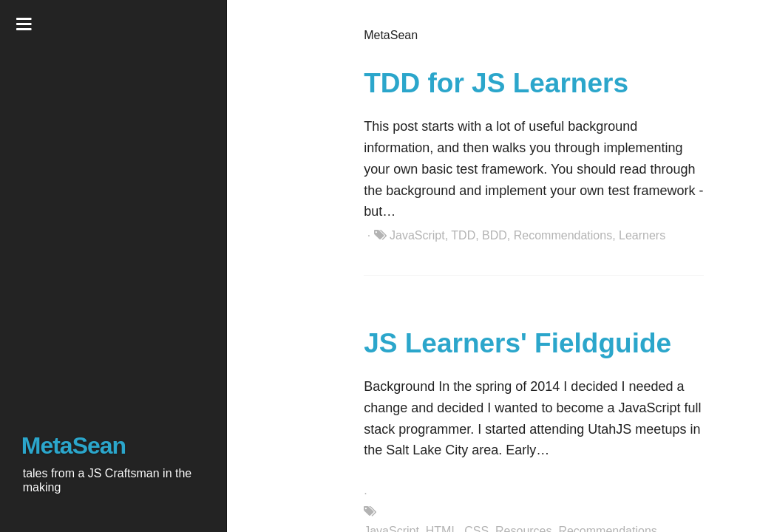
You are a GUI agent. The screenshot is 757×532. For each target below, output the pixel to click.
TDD (463, 235)
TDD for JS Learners (496, 83)
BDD (495, 235)
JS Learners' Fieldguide (517, 343)
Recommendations (563, 235)
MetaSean (74, 446)
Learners (642, 235)
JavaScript (417, 235)
